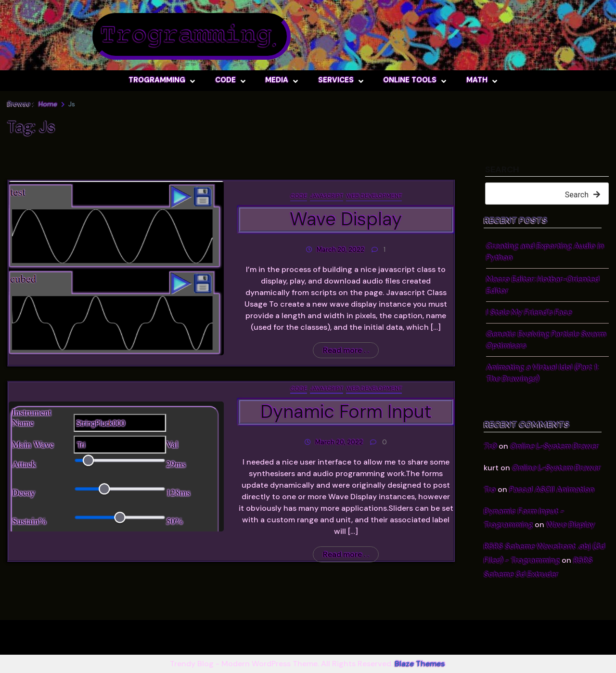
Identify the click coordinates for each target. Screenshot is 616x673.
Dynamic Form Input (346, 412)
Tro (490, 489)
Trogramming (186, 36)
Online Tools (410, 80)
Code (225, 80)
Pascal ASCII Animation (552, 489)
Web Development (374, 196)
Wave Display (571, 524)
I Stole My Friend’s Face (529, 312)
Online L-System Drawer (554, 446)
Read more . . (346, 350)
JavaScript (327, 196)
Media (277, 80)
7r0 (490, 446)
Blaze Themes (420, 664)
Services (336, 80)
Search (502, 170)
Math (477, 80)
